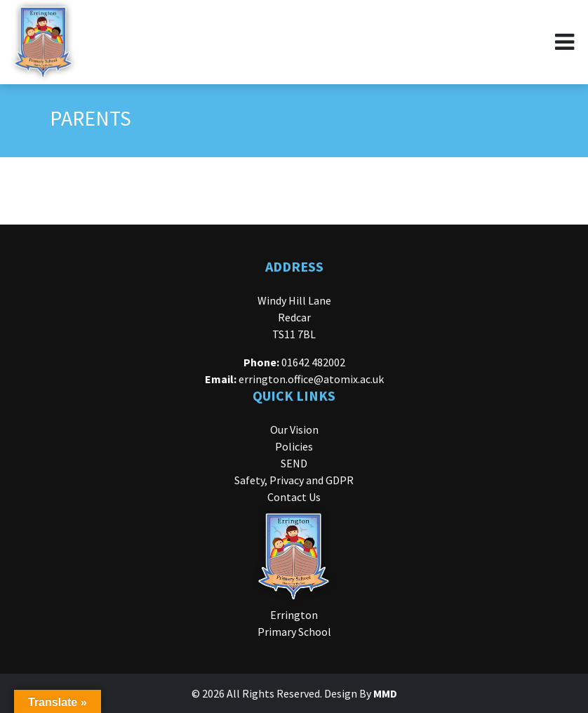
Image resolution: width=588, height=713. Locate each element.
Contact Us (294, 497)
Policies (294, 446)
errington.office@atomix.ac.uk (311, 379)
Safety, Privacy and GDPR (294, 480)
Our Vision (294, 429)
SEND (294, 463)
